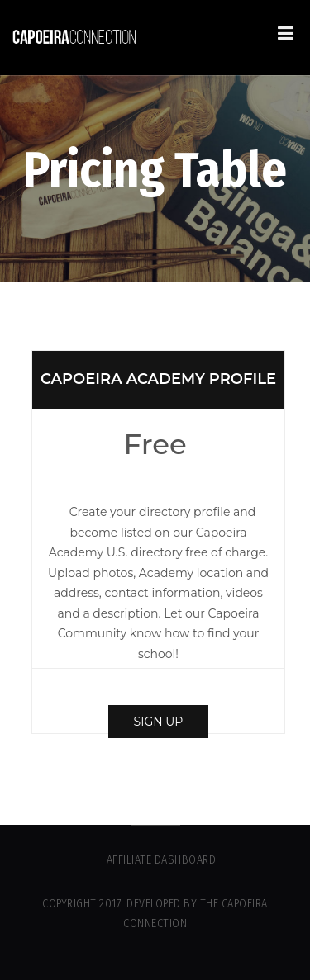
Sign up (159, 722)
